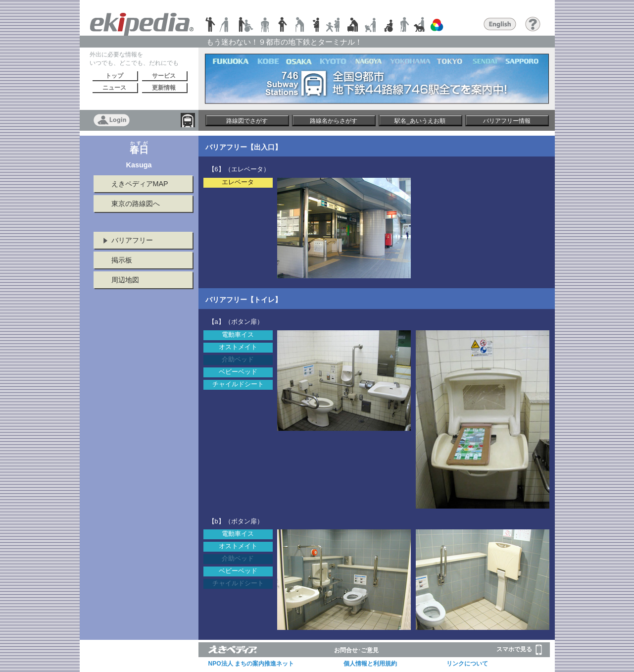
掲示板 (122, 260)
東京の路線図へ (136, 204)
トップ (114, 76)
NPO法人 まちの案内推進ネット (251, 664)
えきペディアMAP (140, 184)
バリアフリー (132, 240)
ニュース (114, 88)
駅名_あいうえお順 (420, 121)
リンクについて (467, 664)
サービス (164, 76)
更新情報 (164, 88)
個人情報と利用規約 (370, 664)
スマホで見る (519, 650)
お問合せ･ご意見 (356, 650)
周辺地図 (125, 280)
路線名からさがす (334, 121)
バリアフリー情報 (507, 121)
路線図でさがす (247, 121)
